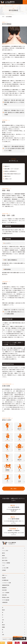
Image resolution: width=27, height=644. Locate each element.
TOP (3, 17)
